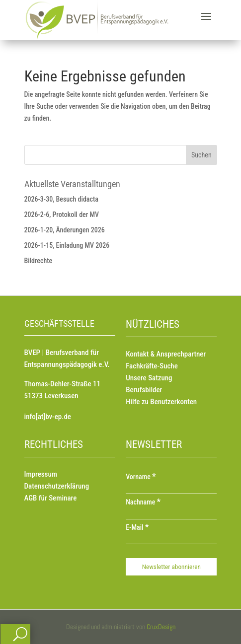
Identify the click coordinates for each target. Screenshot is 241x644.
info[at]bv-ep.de (48, 417)
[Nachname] (171, 514)
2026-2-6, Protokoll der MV (62, 215)
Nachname (143, 502)
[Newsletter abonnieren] (171, 567)
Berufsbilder (144, 390)
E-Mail (137, 527)
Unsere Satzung (149, 378)
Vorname (141, 477)
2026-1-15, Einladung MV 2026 (67, 245)
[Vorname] (171, 489)
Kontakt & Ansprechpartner (166, 354)
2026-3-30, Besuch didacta (61, 199)
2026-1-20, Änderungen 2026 (65, 230)
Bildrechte (39, 261)
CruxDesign (161, 627)
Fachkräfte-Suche (152, 366)
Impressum (41, 474)
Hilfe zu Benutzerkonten (161, 402)
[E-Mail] (171, 539)
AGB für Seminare (51, 498)
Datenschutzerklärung (57, 486)
